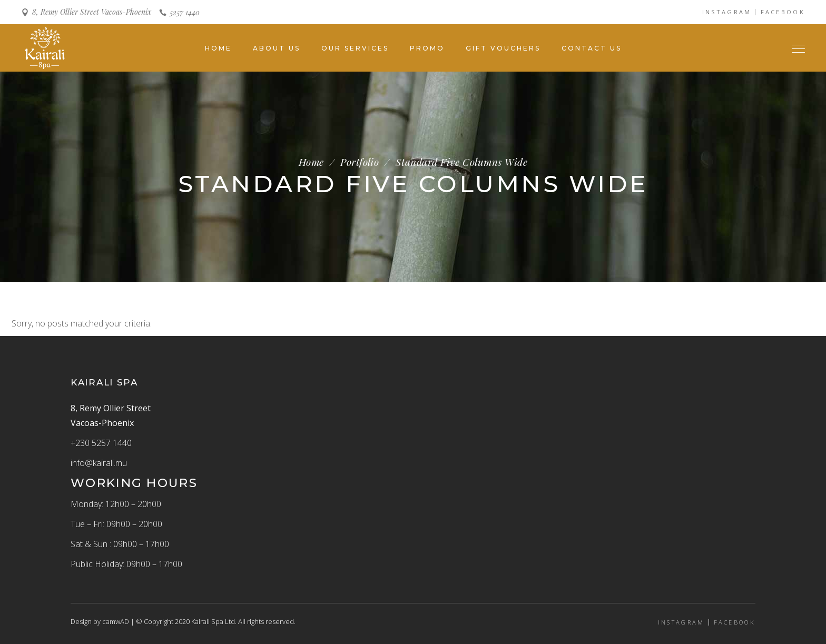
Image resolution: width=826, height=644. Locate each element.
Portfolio (360, 162)
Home (311, 162)
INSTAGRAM (727, 12)
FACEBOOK (783, 12)
